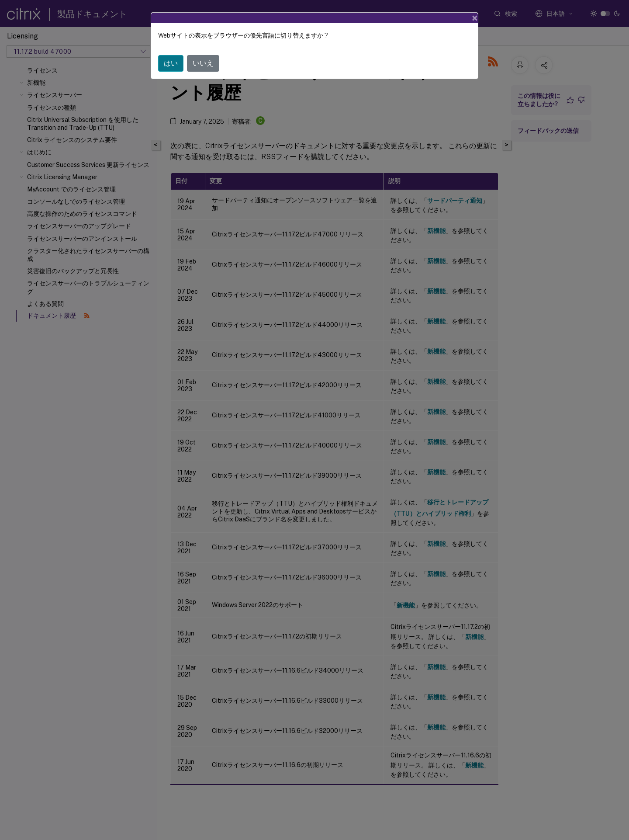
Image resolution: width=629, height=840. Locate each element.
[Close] (475, 18)
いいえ (203, 63)
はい (171, 63)
